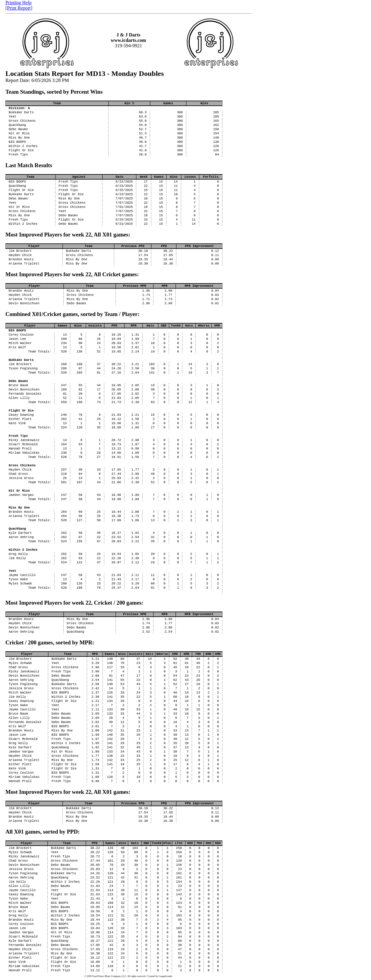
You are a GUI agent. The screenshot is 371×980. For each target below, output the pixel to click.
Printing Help (19, 3)
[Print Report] (19, 8)
